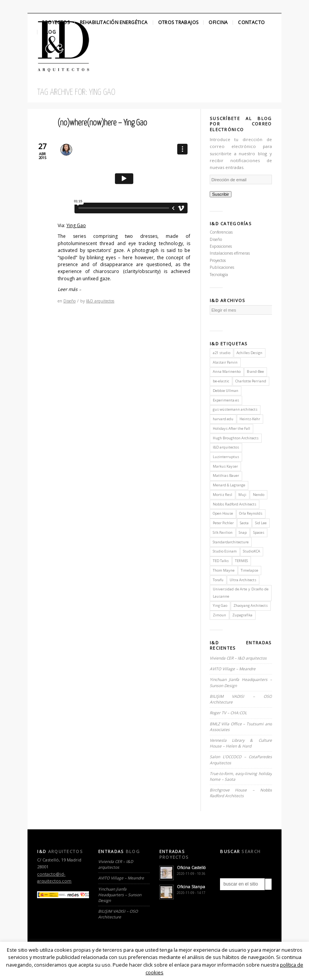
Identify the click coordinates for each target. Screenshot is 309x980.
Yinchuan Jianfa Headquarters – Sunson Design (120, 895)
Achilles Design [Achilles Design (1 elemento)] (249, 353)
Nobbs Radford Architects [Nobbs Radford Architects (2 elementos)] (235, 504)
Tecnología (219, 275)
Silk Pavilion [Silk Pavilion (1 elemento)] (223, 532)
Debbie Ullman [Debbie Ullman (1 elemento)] (226, 391)
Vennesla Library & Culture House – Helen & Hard (241, 743)
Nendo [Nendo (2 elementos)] (259, 495)
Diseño (70, 301)
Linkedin (60, 7)
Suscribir (221, 194)
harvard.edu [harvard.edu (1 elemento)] (223, 419)
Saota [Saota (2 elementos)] (244, 523)
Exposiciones (221, 246)
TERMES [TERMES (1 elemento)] (241, 561)
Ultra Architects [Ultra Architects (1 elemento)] (243, 580)
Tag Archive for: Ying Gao (76, 92)
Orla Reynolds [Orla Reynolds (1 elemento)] (251, 513)
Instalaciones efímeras (230, 253)
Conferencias (221, 232)
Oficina (218, 23)
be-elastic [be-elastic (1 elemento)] (221, 381)
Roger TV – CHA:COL (229, 713)
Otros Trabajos (178, 23)
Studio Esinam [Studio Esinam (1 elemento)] (225, 551)
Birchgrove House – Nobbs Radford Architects (241, 793)
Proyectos (56, 23)
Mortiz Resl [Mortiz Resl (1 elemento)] (222, 495)
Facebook (47, 7)
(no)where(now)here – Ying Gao (102, 123)
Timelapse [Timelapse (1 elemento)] (249, 570)
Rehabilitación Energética (114, 23)
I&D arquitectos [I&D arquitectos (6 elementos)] (226, 447)
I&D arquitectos (100, 301)
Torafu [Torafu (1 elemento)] (218, 580)
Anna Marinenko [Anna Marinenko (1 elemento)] (227, 371)
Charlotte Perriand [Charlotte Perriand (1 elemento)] (251, 381)
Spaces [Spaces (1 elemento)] (259, 532)
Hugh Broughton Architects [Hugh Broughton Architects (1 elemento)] (236, 438)
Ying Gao (76, 225)
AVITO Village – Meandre (233, 669)
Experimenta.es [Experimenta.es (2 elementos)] (226, 400)
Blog (49, 32)
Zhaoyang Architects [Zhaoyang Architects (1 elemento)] (251, 605)
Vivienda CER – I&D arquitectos (238, 658)
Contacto (251, 23)
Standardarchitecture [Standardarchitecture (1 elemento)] (231, 542)
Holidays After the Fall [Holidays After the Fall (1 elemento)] (231, 428)
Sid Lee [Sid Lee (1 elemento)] (261, 523)
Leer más (70, 289)
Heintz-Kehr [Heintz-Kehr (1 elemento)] (250, 419)
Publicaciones (222, 267)
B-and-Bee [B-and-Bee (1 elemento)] (255, 371)
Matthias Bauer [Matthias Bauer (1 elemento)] (226, 475)
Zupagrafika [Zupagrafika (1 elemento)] (242, 615)
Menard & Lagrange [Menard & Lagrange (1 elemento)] (229, 485)
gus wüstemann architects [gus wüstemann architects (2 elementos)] (235, 409)
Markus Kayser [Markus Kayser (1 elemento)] (225, 466)
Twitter (34, 7)
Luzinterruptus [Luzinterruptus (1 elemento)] (226, 457)
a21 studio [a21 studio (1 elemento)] (222, 353)
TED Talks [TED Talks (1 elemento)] (221, 561)
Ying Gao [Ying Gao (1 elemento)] (220, 605)
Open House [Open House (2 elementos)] (223, 513)
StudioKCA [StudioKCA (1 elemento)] (252, 551)
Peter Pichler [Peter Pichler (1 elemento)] (223, 523)
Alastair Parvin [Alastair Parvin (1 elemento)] (225, 362)
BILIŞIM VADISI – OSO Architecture (118, 914)
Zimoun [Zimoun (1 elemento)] (219, 615)
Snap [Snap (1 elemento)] (243, 532)
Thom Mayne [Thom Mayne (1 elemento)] (224, 570)
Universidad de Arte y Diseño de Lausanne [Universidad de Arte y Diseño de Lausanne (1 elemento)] (241, 592)
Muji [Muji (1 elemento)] (242, 495)
